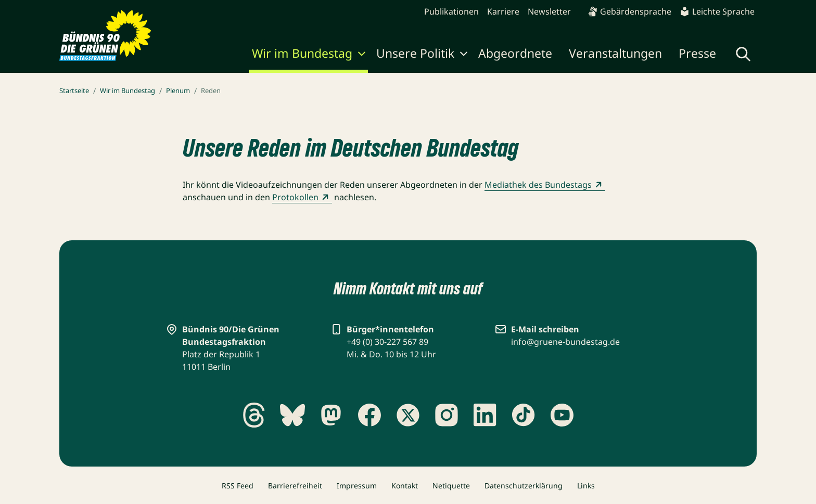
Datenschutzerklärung (524, 486)
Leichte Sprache (717, 11)
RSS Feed (238, 486)
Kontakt (405, 486)
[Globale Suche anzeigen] (743, 54)
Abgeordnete (515, 53)
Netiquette (451, 486)
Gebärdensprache (629, 11)
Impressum (357, 486)
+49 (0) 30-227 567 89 (387, 342)
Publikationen (451, 11)
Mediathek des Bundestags (545, 185)
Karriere (503, 11)
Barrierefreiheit (295, 486)
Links (586, 486)
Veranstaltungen (615, 53)
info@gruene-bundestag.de (565, 342)
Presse (697, 53)
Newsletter (549, 11)
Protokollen (302, 197)
